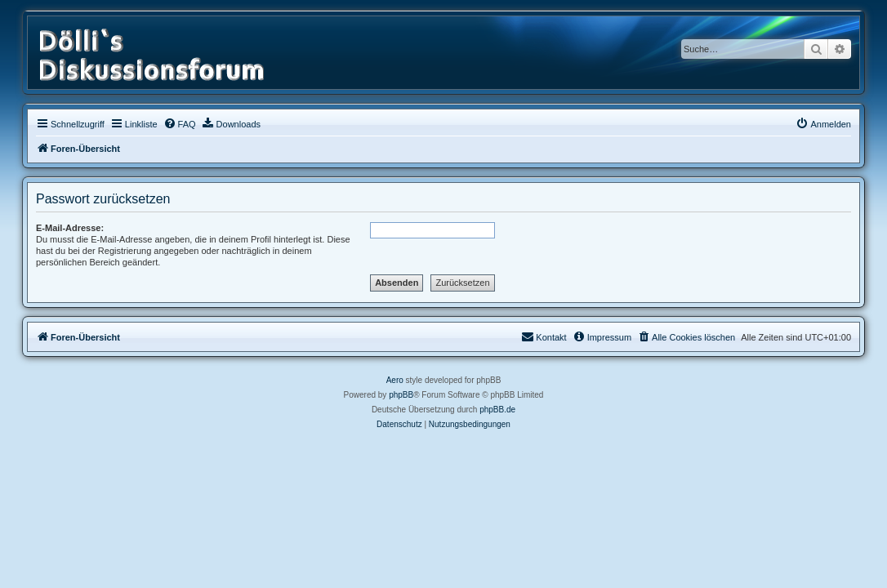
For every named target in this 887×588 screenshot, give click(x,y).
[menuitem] (180, 124)
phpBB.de (497, 410)
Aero (395, 380)
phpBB (401, 395)
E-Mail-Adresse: (70, 228)
